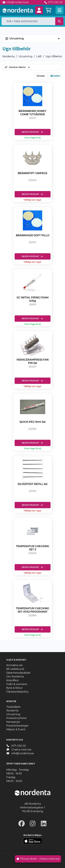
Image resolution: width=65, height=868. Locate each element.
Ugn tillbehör (54, 56)
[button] (39, 10)
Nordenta (8, 56)
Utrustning (25, 56)
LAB (39, 56)
